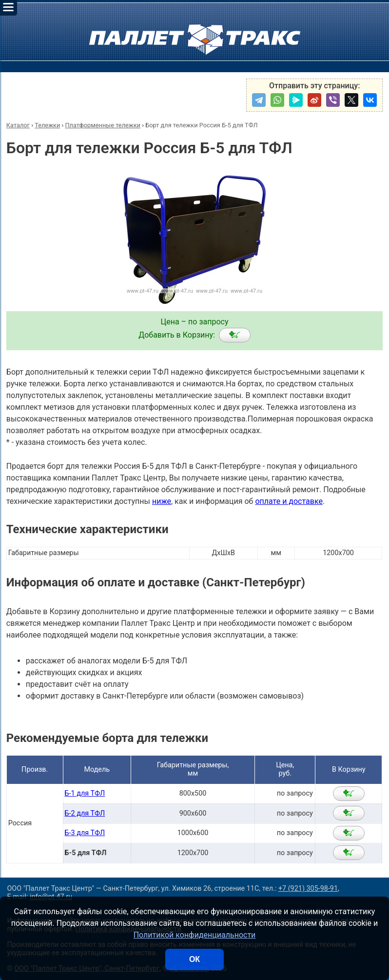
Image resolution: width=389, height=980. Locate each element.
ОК (194, 959)
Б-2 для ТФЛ (85, 813)
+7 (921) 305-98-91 (308, 889)
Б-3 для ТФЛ (85, 833)
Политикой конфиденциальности (195, 935)
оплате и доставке (289, 501)
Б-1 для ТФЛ (85, 793)
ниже (162, 501)
